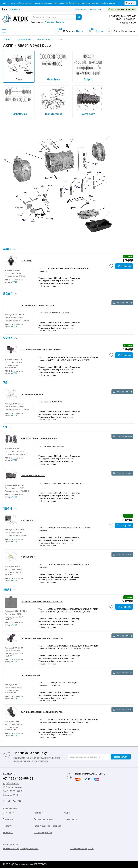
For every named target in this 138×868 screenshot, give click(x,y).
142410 (19, 318)
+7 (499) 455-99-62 (122, 16)
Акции (67, 813)
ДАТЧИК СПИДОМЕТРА (32, 394)
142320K (20, 451)
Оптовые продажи (43, 833)
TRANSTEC (23, 454)
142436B (20, 407)
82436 (19, 614)
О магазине (9, 813)
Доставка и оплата (44, 819)
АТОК (15, 282)
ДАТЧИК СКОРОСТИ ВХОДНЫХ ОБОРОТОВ (41, 350)
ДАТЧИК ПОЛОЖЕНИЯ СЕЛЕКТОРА (37, 305)
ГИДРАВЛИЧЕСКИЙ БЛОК (33, 476)
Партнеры (8, 819)
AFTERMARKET (11, 367)
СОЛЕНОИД (26, 261)
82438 (19, 362)
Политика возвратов (82, 849)
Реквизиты (39, 813)
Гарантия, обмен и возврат (47, 826)
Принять (130, 3)
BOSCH (22, 276)
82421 (19, 273)
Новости (8, 826)
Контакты (8, 833)
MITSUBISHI (23, 321)
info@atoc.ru (11, 784)
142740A (20, 488)
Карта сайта (71, 819)
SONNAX (22, 536)
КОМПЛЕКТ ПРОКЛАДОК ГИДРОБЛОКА (39, 439)
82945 (19, 533)
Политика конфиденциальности (21, 849)
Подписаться (121, 757)
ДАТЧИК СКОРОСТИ (30, 675)
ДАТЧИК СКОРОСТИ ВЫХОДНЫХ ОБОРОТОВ (42, 602)
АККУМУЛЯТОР (28, 520)
